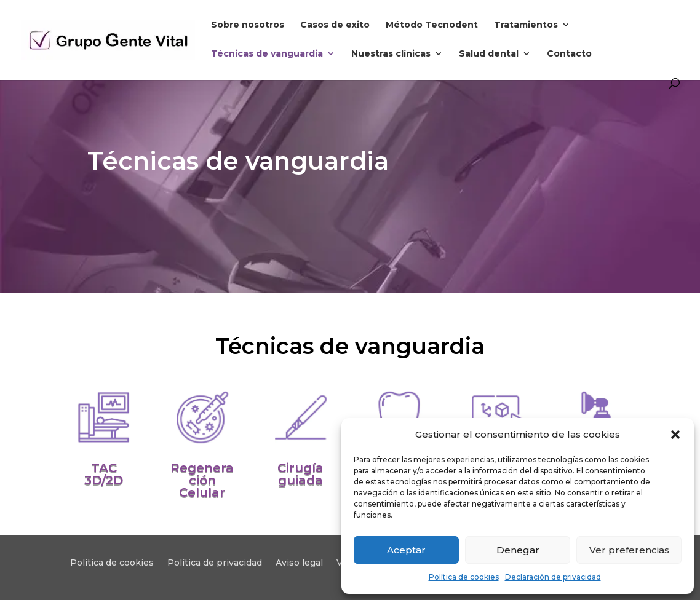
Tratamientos (526, 25)
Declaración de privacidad (553, 577)
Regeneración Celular (202, 480)
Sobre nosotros (248, 25)
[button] (675, 435)
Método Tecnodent (432, 25)
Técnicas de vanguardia (267, 54)
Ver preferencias (629, 550)
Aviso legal (299, 563)
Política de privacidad (215, 563)
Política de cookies (464, 577)
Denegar (518, 550)
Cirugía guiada (300, 474)
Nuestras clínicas (391, 54)
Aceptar (406, 550)
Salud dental (489, 54)
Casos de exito (335, 25)
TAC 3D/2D (104, 474)
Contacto (569, 54)
